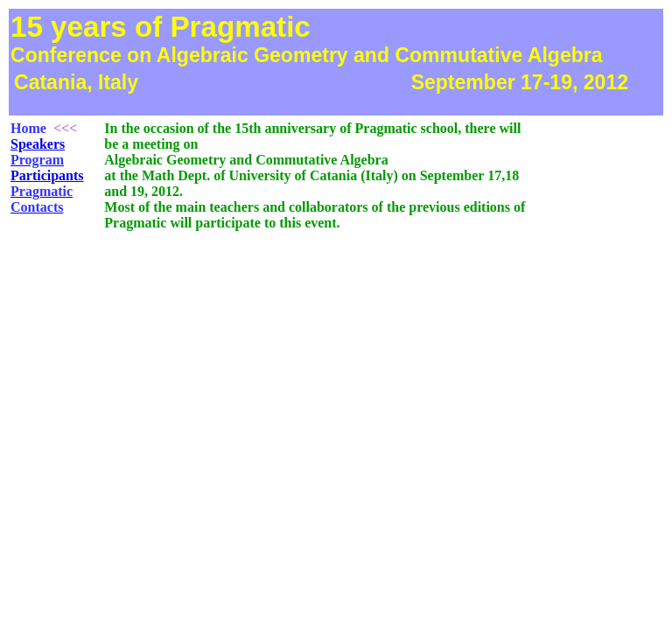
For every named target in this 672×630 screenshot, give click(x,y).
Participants (47, 175)
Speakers (38, 144)
